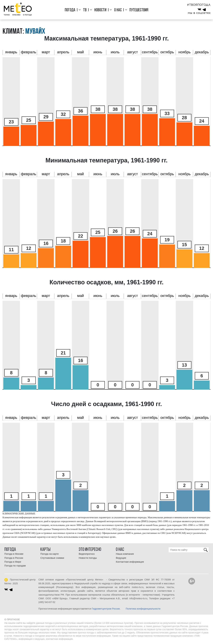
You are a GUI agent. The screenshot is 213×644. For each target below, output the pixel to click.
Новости (100, 10)
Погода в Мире (13, 562)
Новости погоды (88, 558)
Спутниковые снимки (52, 558)
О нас (117, 10)
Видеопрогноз (87, 554)
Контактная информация (130, 562)
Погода (71, 10)
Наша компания (125, 554)
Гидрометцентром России (106, 609)
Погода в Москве (14, 554)
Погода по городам (15, 566)
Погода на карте (50, 554)
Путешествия (138, 10)
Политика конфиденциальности (143, 609)
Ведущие (121, 558)
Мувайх (35, 32)
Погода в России (14, 558)
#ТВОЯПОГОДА (199, 5)
